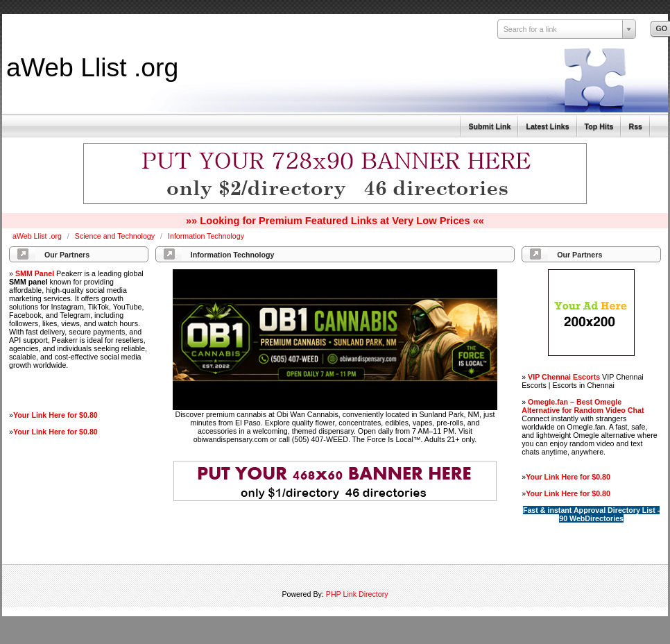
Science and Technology (116, 236)
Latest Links (547, 126)
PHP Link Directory (357, 594)
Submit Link (489, 126)
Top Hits (599, 126)
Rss (635, 126)
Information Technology (206, 236)
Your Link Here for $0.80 (55, 415)
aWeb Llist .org (92, 67)
